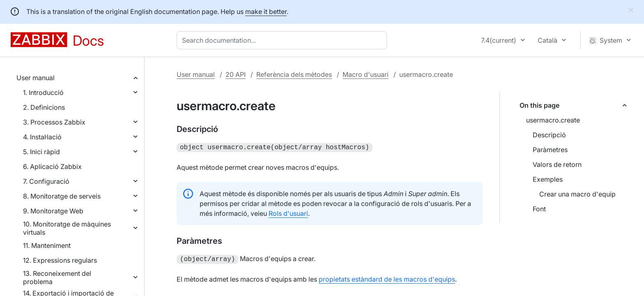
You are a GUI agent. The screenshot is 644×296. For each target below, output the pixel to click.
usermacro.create (553, 120)
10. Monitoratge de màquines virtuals (67, 228)
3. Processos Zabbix (54, 122)
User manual (36, 78)
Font (539, 209)
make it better (266, 12)
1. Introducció (43, 92)
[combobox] (283, 40)
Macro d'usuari (366, 74)
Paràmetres (550, 150)
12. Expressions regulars (60, 260)
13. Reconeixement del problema (57, 277)
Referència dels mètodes (294, 74)
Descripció (549, 135)
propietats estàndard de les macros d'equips (387, 277)
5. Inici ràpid (41, 152)
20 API (236, 74)
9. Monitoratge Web (53, 211)
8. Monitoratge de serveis (62, 196)
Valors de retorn (557, 164)
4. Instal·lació (42, 137)
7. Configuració (46, 181)
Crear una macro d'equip (577, 194)
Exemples (548, 179)
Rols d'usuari (288, 213)
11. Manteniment (47, 245)
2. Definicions (44, 107)
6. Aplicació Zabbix (52, 166)
